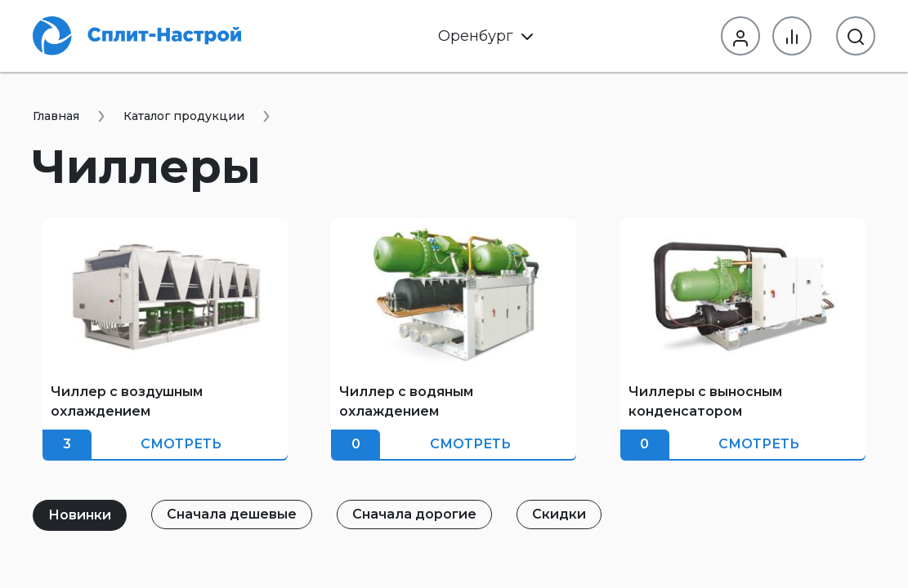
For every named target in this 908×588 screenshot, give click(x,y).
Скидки (559, 514)
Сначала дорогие (414, 514)
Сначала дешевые (232, 514)
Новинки (80, 515)
